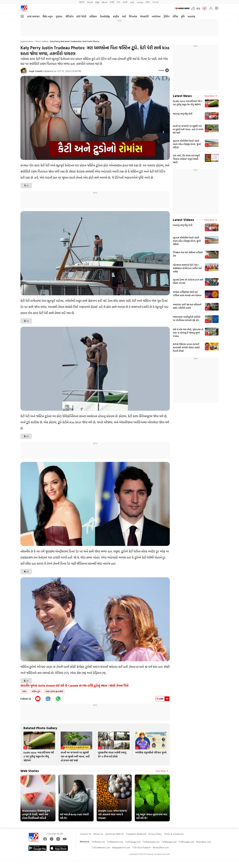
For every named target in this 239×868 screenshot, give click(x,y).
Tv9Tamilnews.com (101, 847)
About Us (98, 834)
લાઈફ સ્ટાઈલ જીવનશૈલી (54, 691)
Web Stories (30, 771)
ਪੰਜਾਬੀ (125, 2)
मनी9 (148, 2)
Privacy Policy (155, 834)
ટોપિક (175, 16)
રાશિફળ (93, 16)
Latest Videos (183, 220)
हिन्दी (82, 2)
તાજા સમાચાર (33, 16)
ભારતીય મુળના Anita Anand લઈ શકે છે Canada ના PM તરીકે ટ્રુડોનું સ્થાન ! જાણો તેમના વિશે (74, 686)
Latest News (182, 96)
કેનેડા (24, 691)
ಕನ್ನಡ (97, 2)
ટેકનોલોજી (105, 16)
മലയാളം (140, 2)
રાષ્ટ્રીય (116, 16)
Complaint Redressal (136, 834)
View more (162, 771)
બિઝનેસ (133, 16)
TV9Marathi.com (115, 842)
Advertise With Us (115, 834)
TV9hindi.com (98, 842)
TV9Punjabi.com (186, 842)
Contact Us (86, 834)
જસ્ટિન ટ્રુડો (36, 691)
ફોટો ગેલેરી (81, 16)
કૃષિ (183, 16)
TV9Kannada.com (151, 842)
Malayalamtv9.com (121, 847)
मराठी (112, 2)
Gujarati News (27, 41)
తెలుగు (105, 2)
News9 (90, 2)
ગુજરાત (59, 16)
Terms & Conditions (174, 834)
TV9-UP (155, 2)
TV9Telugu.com (133, 842)
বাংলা (119, 2)
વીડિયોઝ (69, 16)
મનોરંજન (156, 16)
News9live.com (204, 842)
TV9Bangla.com (169, 842)
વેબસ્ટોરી (144, 16)
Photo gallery (42, 41)
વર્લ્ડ (124, 16)
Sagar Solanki (36, 71)
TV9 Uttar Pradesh (141, 847)
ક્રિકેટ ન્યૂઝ (48, 16)
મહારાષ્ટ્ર (191, 16)
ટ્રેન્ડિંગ (167, 16)
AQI (198, 8)
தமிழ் (132, 2)
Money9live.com (161, 847)
